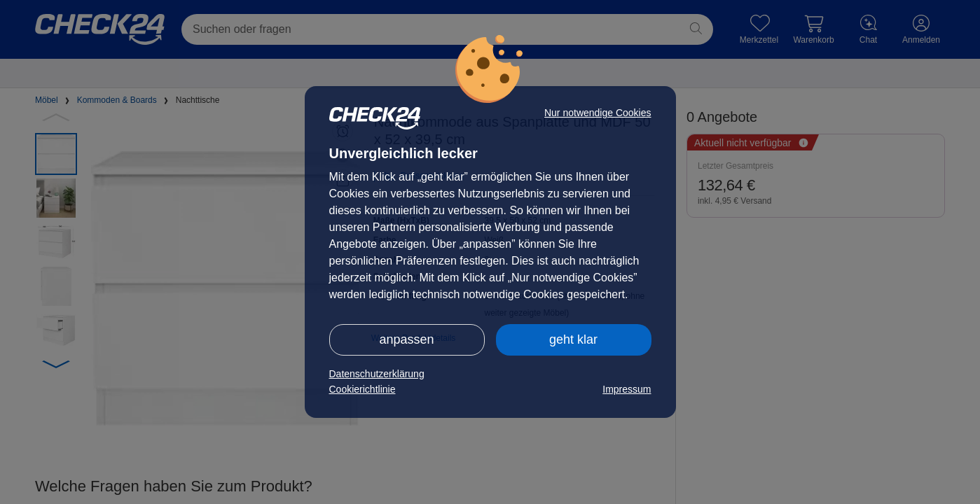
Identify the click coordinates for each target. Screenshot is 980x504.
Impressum (627, 389)
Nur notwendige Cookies (598, 113)
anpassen (406, 339)
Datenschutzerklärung (377, 374)
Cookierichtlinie (363, 389)
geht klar (573, 339)
